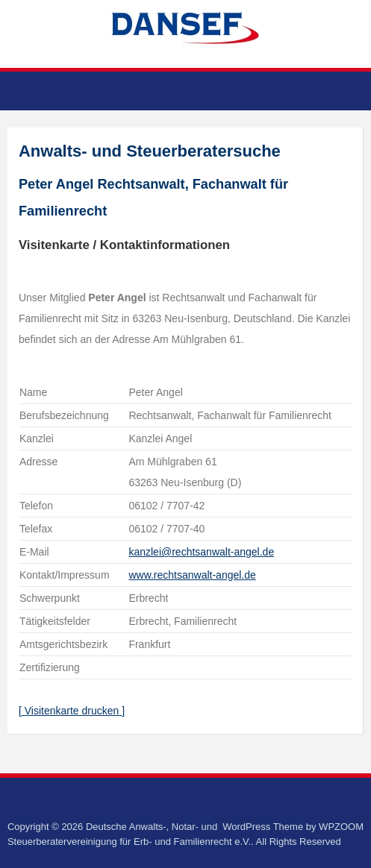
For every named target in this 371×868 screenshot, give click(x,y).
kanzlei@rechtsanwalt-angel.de (201, 552)
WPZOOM (341, 827)
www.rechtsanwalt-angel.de (192, 575)
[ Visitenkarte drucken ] (72, 711)
